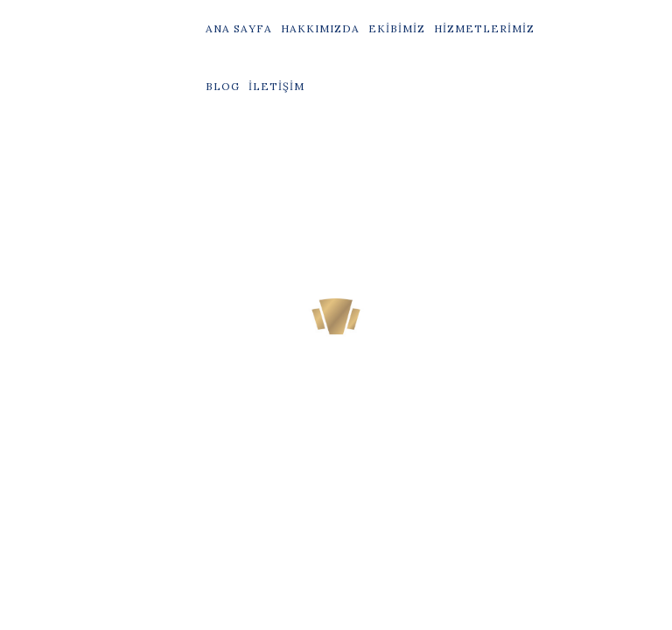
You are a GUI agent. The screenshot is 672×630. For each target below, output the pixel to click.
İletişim (276, 86)
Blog (223, 86)
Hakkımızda (320, 28)
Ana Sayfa (239, 28)
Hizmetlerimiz (484, 28)
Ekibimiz (397, 28)
